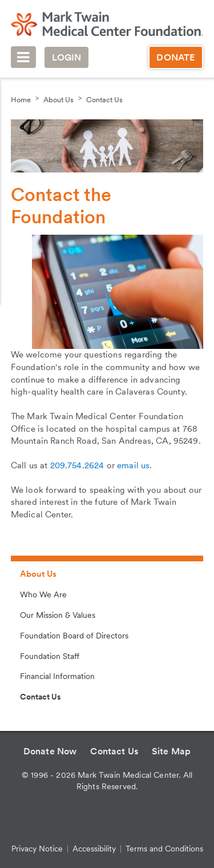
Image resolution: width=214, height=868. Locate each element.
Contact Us (104, 100)
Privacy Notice (37, 849)
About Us (58, 100)
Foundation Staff (50, 656)
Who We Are (43, 594)
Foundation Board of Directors (74, 636)
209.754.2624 (77, 465)
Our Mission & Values (58, 615)
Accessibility (94, 849)
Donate (175, 57)
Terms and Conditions (164, 849)
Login (67, 57)
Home (21, 100)
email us (133, 465)
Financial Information (57, 676)
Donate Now (50, 751)
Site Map (171, 751)
